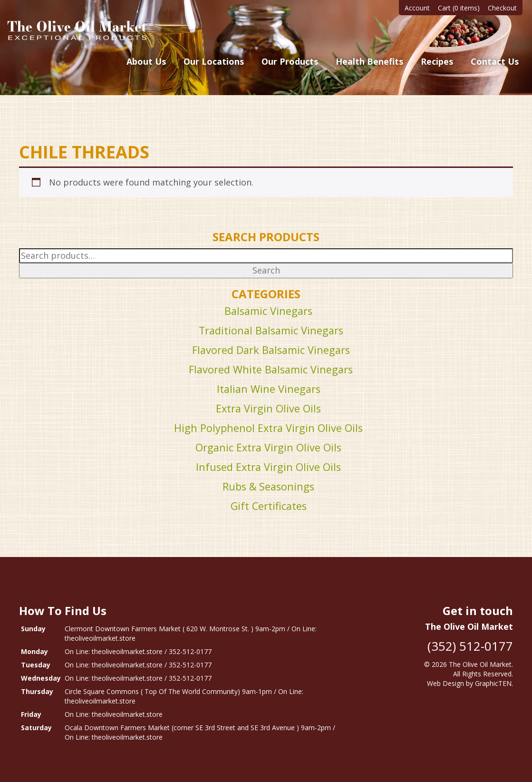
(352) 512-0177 (470, 646)
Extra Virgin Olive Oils (268, 408)
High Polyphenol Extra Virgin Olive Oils (268, 428)
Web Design (445, 683)
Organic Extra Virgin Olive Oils (268, 447)
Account (417, 8)
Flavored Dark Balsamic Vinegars (271, 350)
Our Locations (214, 61)
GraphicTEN (493, 683)
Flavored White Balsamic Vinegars (271, 369)
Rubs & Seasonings (268, 486)
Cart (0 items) (459, 8)
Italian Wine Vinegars (269, 389)
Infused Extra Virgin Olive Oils (268, 467)
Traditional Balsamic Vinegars (271, 330)
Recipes (437, 61)
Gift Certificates (269, 506)
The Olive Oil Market (480, 664)
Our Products (290, 61)
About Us (146, 61)
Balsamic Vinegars (268, 311)
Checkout (502, 8)
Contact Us (495, 61)
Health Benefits (369, 61)
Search (266, 270)
